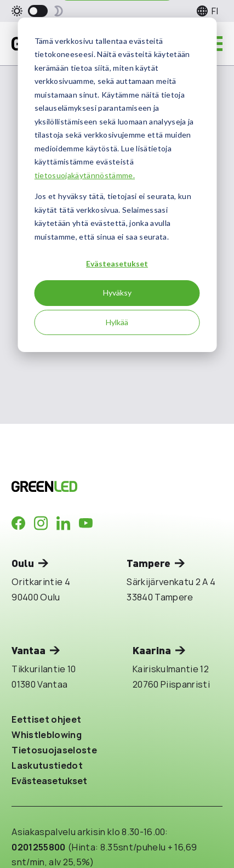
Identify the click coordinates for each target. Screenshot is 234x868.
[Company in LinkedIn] (63, 523)
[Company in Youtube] (86, 523)
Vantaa (28, 650)
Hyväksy (117, 293)
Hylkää (117, 322)
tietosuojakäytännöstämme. (85, 175)
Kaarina (152, 650)
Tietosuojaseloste (54, 750)
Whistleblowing (47, 734)
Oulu (23, 563)
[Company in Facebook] (18, 523)
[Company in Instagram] (41, 523)
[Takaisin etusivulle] (97, 486)
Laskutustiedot (47, 765)
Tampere (149, 563)
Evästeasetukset (117, 263)
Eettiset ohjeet (46, 719)
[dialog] (117, 185)
